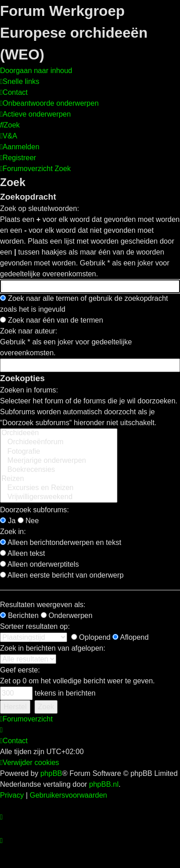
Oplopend (91, 637)
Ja (8, 521)
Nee (28, 521)
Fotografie (59, 452)
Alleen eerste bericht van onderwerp (62, 575)
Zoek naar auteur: (29, 331)
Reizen (59, 479)
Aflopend (131, 637)
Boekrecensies (59, 470)
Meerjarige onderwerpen (59, 461)
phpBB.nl (104, 784)
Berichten (19, 615)
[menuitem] (14, 92)
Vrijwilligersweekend (59, 497)
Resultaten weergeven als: (43, 605)
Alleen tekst (22, 553)
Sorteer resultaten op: (35, 626)
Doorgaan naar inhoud (36, 71)
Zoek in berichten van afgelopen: (53, 648)
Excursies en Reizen (59, 488)
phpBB (51, 773)
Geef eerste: (20, 670)
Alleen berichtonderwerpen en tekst (61, 542)
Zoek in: (13, 532)
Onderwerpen (67, 615)
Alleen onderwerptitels (39, 564)
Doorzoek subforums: (34, 510)
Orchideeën (59, 433)
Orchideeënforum (59, 442)
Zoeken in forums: (29, 390)
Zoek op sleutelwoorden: (39, 208)
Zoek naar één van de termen (51, 320)
